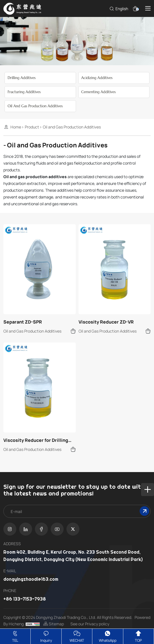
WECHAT (77, 636)
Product (32, 127)
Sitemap (54, 624)
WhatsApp (108, 636)
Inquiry (46, 636)
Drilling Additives (22, 78)
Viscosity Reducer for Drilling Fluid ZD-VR (36, 440)
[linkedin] (26, 529)
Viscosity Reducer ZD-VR (106, 322)
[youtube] (57, 529)
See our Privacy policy (90, 624)
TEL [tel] (15, 636)
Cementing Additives (99, 92)
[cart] (134, 8)
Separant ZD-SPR (23, 322)
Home (16, 127)
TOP (138, 636)
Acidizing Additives (97, 78)
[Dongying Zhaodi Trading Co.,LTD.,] (24, 8)
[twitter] (73, 529)
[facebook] (41, 529)
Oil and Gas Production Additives (35, 106)
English (122, 9)
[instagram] (10, 529)
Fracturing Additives (24, 92)
